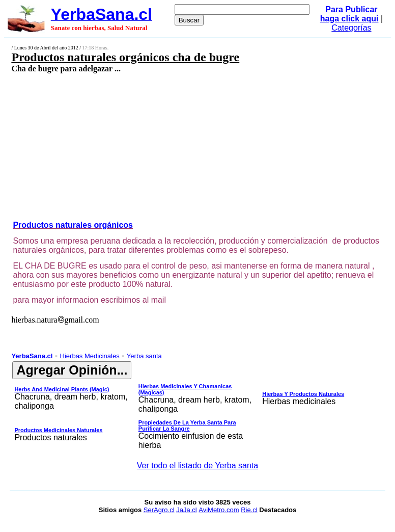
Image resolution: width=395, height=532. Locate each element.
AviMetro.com (219, 510)
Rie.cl (249, 510)
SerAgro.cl (159, 510)
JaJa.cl (186, 510)
